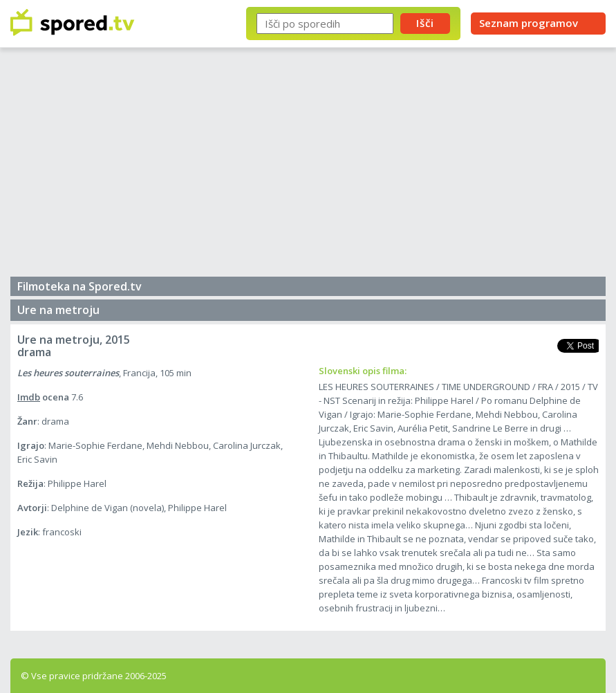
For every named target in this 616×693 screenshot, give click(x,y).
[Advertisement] (308, 166)
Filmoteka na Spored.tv (80, 286)
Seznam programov (529, 23)
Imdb (29, 397)
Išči (425, 23)
